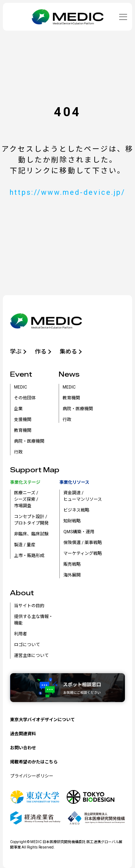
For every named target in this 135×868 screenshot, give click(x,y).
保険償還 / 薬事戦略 (83, 543)
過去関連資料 (23, 734)
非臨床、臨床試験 (31, 534)
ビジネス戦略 (76, 510)
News (69, 374)
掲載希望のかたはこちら (34, 762)
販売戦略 (72, 564)
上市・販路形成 (29, 556)
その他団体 (25, 398)
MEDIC (21, 387)
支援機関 (23, 420)
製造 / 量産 (25, 545)
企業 (18, 409)
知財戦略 (72, 521)
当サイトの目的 (29, 606)
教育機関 (23, 430)
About (22, 593)
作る (41, 352)
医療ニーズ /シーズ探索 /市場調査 (26, 499)
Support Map (35, 470)
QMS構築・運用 (79, 532)
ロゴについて (27, 645)
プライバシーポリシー (32, 776)
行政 (18, 452)
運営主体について (31, 656)
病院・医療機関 (29, 441)
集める (68, 352)
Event (21, 374)
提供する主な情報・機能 (33, 620)
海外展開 (72, 575)
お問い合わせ (23, 748)
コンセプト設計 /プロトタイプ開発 (31, 520)
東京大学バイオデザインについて (42, 720)
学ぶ (16, 352)
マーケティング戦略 (83, 553)
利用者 (21, 634)
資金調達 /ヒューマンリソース (83, 496)
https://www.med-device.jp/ (67, 192)
